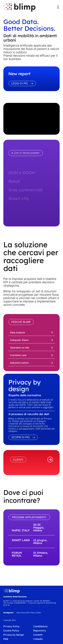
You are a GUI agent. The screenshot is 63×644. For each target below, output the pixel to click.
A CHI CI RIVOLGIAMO (25, 153)
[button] (32, 332)
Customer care (18, 355)
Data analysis (18, 332)
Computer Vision (19, 340)
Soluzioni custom (19, 363)
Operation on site (20, 348)
